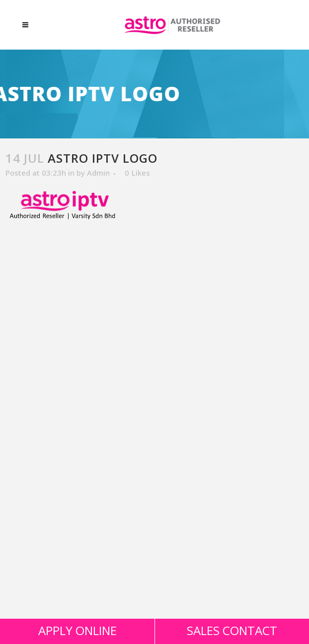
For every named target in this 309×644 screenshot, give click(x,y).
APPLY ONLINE (77, 630)
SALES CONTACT (232, 630)
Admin (98, 173)
